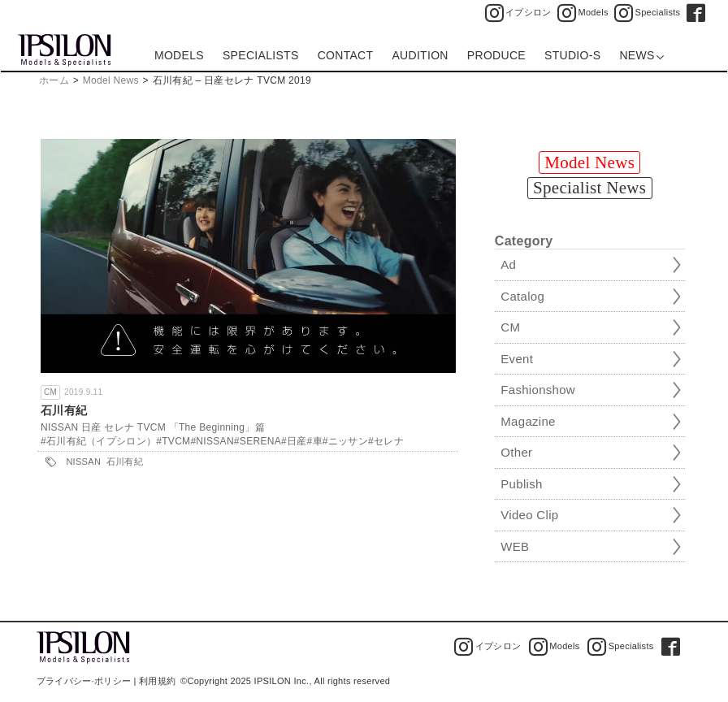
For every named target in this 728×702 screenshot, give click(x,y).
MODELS (179, 55)
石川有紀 (64, 410)
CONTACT (346, 55)
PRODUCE (496, 55)
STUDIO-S (572, 55)
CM (50, 392)
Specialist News (589, 188)
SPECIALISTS (261, 55)
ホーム (54, 80)
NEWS (641, 55)
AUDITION (420, 55)
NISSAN (83, 461)
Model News (111, 80)
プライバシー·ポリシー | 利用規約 (106, 681)
